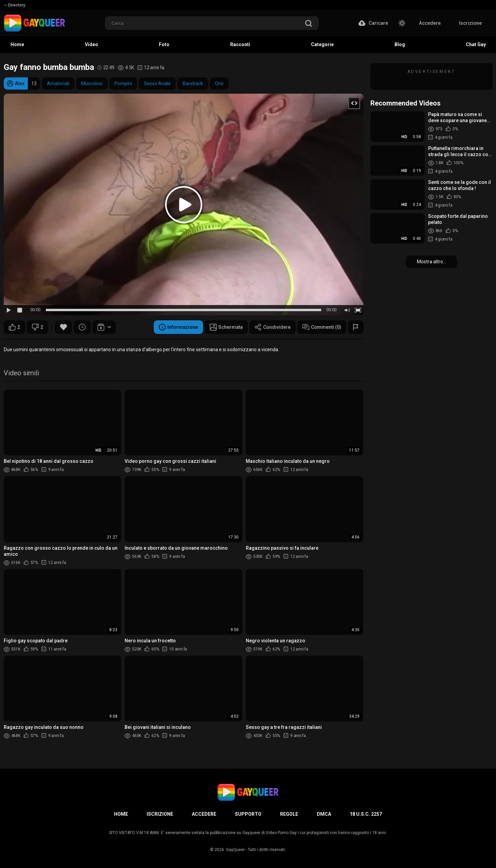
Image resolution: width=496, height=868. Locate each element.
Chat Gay (476, 44)
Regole (289, 814)
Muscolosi (92, 83)
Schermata (226, 327)
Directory (14, 5)
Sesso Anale (157, 83)
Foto (164, 44)
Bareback (193, 83)
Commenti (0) (322, 327)
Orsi (219, 83)
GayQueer (235, 850)
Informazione (178, 327)
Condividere (273, 327)
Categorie (322, 44)
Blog (400, 44)
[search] (309, 24)
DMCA (324, 814)
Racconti (240, 44)
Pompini (123, 83)
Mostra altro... (431, 262)
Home (17, 44)
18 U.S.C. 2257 (366, 814)
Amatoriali (58, 83)
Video (91, 44)
